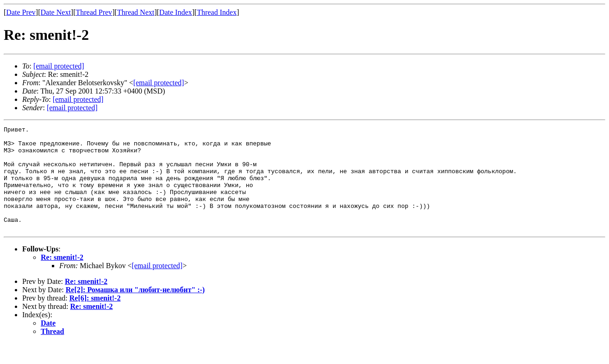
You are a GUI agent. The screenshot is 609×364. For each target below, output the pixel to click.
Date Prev (21, 12)
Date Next (56, 12)
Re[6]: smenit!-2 (95, 319)
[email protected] (157, 286)
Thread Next (136, 12)
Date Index (176, 12)
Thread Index (217, 12)
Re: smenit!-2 (62, 278)
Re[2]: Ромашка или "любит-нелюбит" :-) (135, 311)
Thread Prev (94, 12)
